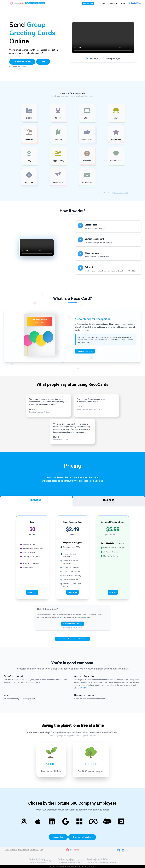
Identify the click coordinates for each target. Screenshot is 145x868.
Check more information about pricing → (72, 639)
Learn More (82, 688)
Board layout (94, 59)
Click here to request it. (121, 193)
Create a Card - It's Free (22, 62)
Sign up (140, 3)
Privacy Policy (34, 850)
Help (123, 3)
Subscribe (113, 592)
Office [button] (87, 118)
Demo (43, 62)
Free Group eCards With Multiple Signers (41, 861)
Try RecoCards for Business (35, 3)
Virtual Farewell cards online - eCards (69, 863)
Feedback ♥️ (113, 3)
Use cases (14, 850)
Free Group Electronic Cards (37, 863)
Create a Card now (85, 351)
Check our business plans (82, 837)
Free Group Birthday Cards (37, 859)
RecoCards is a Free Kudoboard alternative (71, 861)
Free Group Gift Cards (94, 861)
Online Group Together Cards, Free (97, 859)
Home (103, 3)
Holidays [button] (29, 118)
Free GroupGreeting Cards (66, 859)
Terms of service (24, 850)
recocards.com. (69, 866)
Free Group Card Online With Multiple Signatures (101, 863)
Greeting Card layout (113, 59)
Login (134, 3)
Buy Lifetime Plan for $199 (72, 624)
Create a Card (58, 837)
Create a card (88, 3)
